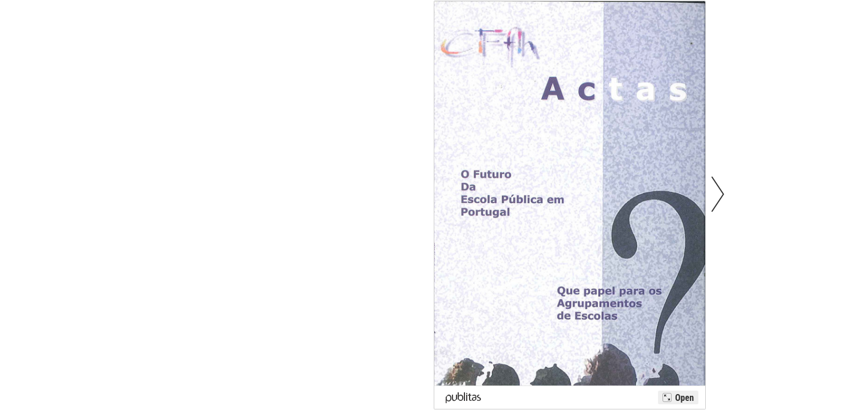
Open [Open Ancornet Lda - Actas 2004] (684, 398)
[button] (718, 194)
